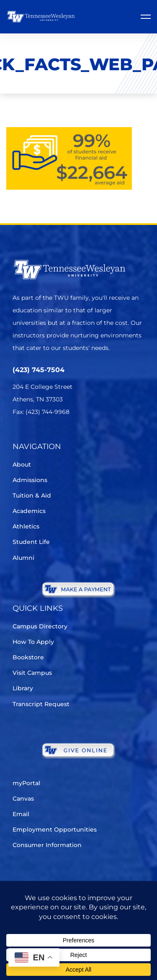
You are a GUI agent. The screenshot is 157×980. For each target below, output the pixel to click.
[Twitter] (18, 437)
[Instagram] (65, 437)
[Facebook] (41, 437)
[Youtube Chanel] (88, 437)
